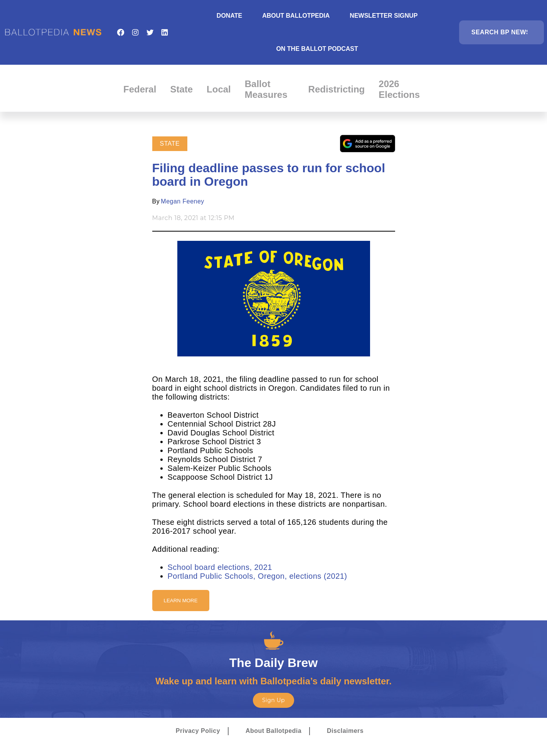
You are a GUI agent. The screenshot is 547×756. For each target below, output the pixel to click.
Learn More (181, 601)
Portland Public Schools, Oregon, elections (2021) (258, 576)
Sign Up (273, 700)
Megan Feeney (183, 201)
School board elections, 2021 (220, 567)
